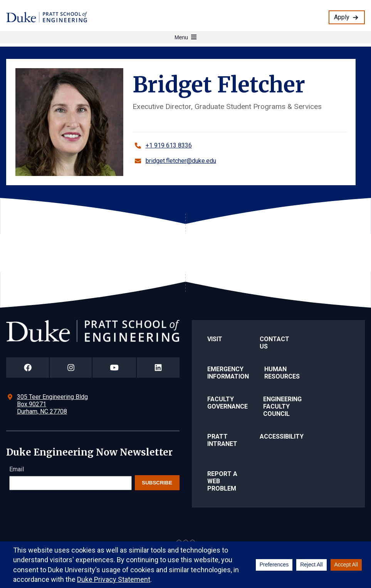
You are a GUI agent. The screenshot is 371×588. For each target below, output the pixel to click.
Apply (342, 17)
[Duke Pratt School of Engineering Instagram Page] (71, 368)
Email (17, 469)
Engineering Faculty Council (282, 406)
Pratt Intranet (222, 440)
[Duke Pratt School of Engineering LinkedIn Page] (158, 368)
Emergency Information (228, 373)
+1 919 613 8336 (169, 145)
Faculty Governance (227, 403)
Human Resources (282, 373)
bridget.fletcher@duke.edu (181, 161)
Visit (215, 339)
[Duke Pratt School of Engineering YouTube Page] (114, 368)
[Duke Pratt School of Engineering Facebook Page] (28, 368)
